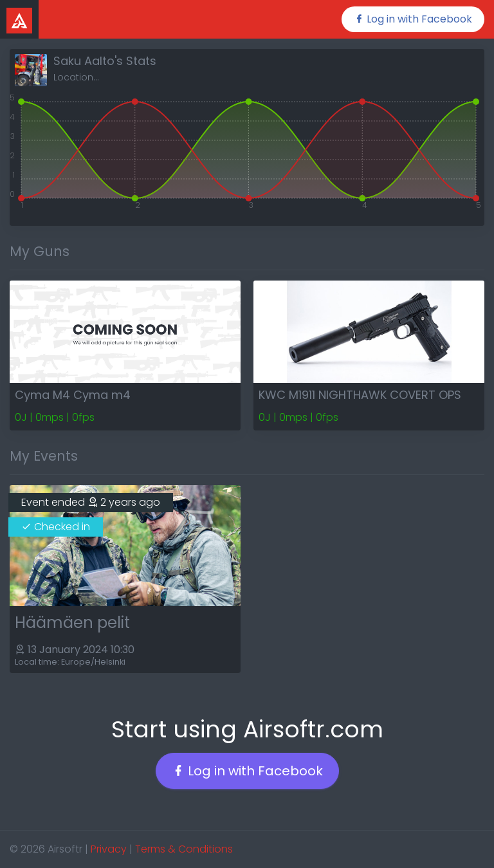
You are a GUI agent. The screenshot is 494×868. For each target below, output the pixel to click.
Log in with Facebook (413, 19)
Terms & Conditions (184, 849)
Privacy (109, 849)
